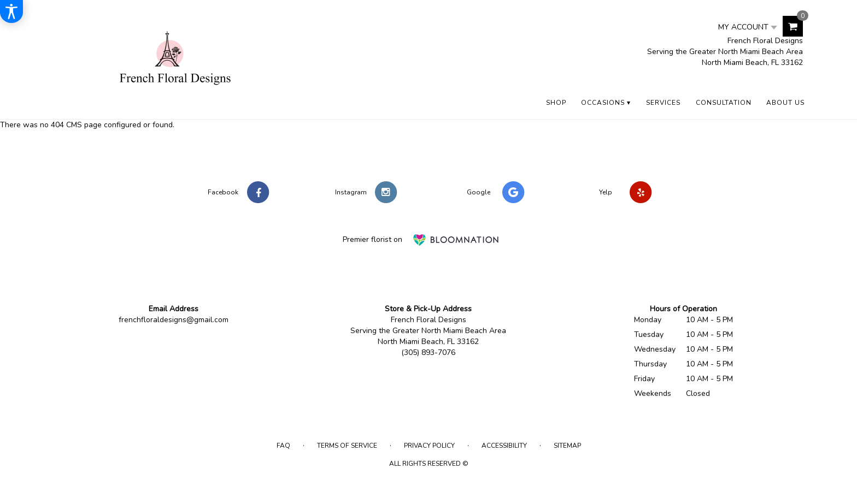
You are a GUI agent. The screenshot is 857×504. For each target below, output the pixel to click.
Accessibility (504, 446)
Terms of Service (347, 446)
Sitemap (567, 446)
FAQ (283, 446)
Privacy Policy (429, 446)
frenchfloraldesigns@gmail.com (174, 320)
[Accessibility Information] (11, 11)
